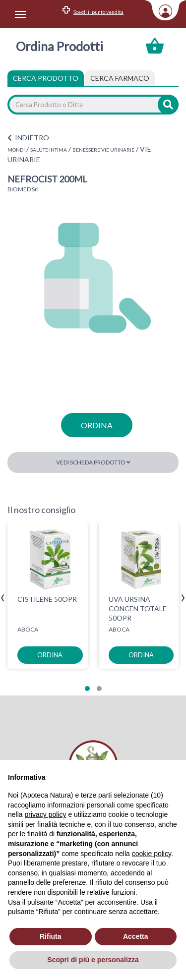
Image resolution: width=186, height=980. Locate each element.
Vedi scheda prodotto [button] (93, 462)
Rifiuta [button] (51, 936)
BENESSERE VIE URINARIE (103, 150)
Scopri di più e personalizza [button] (93, 960)
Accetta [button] (136, 936)
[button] (87, 689)
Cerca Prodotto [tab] (46, 78)
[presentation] (3, 598)
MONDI (16, 150)
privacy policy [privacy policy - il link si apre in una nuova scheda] (45, 814)
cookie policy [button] (152, 854)
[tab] (120, 78)
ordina (97, 425)
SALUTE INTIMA (49, 150)
